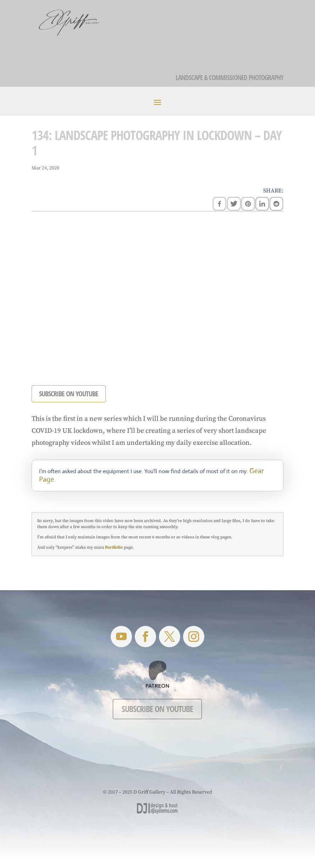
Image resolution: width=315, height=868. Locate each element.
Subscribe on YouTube (157, 709)
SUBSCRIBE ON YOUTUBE (69, 394)
